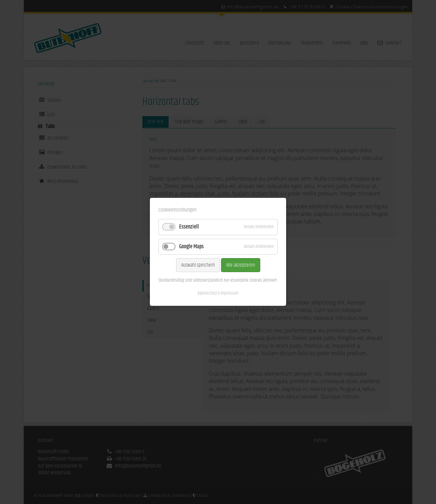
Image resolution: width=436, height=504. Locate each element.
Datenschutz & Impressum (218, 294)
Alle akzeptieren (241, 265)
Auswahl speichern (198, 265)
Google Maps (191, 247)
